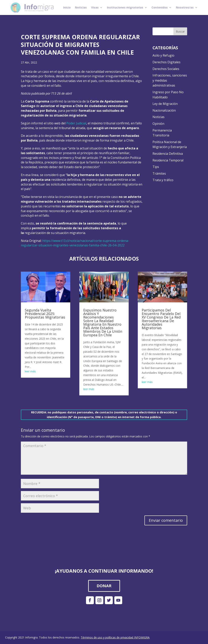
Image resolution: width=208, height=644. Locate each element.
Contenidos (160, 7)
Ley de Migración (165, 104)
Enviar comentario (166, 520)
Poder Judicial (76, 123)
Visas (95, 7)
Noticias (81, 7)
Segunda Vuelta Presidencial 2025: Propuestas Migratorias (45, 314)
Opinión (158, 124)
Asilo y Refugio (163, 55)
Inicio (67, 7)
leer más (30, 371)
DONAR (104, 586)
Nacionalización (164, 110)
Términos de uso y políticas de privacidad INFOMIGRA (115, 637)
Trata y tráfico (163, 180)
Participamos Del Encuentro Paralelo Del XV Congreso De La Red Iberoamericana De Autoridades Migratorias (161, 319)
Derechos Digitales (166, 62)
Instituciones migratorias (125, 7)
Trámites (159, 173)
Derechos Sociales (166, 69)
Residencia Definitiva (168, 154)
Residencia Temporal (168, 160)
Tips (156, 167)
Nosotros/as (185, 7)
